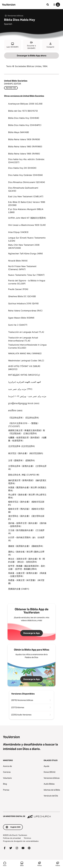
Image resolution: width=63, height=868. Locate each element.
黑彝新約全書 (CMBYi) (19, 589)
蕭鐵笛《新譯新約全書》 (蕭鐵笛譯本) (26, 546)
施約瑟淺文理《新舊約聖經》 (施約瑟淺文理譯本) (27, 482)
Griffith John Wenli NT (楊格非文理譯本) (27, 218)
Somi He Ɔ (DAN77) (18, 325)
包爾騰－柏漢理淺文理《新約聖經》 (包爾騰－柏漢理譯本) (27, 439)
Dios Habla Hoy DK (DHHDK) (22, 168)
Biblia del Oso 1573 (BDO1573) (23, 111)
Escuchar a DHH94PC (31, 45)
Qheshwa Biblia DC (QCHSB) (22, 296)
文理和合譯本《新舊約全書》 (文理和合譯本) (27, 468)
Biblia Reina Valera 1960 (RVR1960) (25, 147)
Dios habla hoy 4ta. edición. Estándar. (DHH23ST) (26, 161)
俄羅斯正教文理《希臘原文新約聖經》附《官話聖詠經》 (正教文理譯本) (27, 432)
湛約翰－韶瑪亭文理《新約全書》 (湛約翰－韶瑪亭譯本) (27, 525)
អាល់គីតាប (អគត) (15, 410)
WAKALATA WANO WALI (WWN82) (25, 353)
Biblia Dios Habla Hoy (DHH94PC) (25, 125)
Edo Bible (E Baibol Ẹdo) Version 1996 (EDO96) (27, 204)
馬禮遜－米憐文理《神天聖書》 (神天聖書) (26, 582)
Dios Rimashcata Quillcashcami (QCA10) (23, 189)
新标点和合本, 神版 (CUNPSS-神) (24, 475)
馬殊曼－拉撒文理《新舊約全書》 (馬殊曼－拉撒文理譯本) (27, 575)
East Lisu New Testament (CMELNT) (26, 196)
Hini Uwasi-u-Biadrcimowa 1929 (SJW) (27, 225)
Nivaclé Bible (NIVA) (18, 261)
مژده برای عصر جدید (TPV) (20, 389)
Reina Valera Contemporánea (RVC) (25, 311)
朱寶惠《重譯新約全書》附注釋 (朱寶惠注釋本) (27, 489)
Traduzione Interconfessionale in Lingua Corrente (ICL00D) (27, 346)
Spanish (8, 24)
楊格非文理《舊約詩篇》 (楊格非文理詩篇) (26, 510)
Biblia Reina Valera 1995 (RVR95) (24, 154)
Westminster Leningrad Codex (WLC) (26, 361)
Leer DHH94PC (13, 45)
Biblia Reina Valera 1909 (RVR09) (24, 139)
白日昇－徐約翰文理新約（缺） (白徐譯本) (26, 539)
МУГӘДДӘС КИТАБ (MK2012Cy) (24, 375)
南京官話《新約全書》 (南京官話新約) (26, 453)
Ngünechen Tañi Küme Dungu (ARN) (25, 254)
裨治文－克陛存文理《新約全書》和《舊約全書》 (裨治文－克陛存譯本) (27, 560)
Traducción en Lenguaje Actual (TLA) (26, 332)
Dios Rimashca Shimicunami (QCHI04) (27, 182)
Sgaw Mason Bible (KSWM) (21, 318)
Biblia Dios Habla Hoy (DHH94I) (24, 118)
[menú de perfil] (56, 5)
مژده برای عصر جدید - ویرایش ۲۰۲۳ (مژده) (27, 396)
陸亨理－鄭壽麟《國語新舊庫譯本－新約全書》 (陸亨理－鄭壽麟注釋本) (27, 567)
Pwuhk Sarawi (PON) (18, 289)
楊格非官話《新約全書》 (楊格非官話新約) (26, 503)
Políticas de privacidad (12, 838)
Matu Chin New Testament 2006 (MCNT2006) (24, 246)
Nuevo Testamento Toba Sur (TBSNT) (26, 275)
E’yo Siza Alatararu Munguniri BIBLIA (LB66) (26, 211)
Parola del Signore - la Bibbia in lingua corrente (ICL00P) (27, 282)
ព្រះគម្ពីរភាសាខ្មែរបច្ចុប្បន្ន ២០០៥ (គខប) (24, 403)
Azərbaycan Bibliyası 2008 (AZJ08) (25, 104)
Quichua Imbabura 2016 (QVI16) (23, 303)
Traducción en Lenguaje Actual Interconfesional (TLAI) (23, 339)
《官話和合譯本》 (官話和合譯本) (24, 418)
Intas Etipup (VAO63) (18, 232)
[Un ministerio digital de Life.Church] (32, 815)
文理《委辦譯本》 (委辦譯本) (22, 460)
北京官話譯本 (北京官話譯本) (22, 446)
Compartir (50, 45)
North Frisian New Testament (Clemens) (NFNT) (22, 268)
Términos (27, 838)
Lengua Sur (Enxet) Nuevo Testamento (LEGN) (27, 239)
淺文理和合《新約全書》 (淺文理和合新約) (26, 518)
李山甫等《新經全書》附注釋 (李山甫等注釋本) (27, 496)
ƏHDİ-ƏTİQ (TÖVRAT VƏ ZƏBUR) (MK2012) (24, 368)
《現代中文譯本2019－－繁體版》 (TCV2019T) (24, 425)
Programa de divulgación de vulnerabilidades (21, 841)
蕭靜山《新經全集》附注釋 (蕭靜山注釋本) (26, 553)
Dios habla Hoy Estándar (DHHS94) (25, 175)
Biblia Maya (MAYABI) (19, 132)
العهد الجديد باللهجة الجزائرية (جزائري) (24, 382)
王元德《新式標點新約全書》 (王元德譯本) (26, 532)
